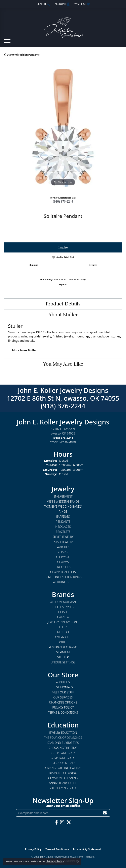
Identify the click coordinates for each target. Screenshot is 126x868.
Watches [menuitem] (63, 547)
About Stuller (63, 315)
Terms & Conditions (63, 712)
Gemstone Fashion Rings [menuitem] (63, 577)
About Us (63, 682)
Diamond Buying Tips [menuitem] (63, 743)
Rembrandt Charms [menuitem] (63, 647)
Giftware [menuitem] (63, 557)
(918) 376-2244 (63, 201)
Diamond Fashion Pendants (23, 55)
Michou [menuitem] (63, 632)
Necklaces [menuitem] (63, 527)
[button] (43, 4)
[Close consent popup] (78, 862)
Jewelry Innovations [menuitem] (63, 622)
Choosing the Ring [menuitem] (63, 748)
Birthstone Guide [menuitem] (63, 753)
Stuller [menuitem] (63, 657)
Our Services (63, 697)
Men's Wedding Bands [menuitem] (63, 501)
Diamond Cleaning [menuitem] (63, 773)
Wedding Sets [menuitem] (63, 582)
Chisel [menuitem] (63, 612)
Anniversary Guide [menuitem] (63, 783)
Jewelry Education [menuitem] (63, 733)
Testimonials (63, 687)
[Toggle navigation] (7, 43)
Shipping (34, 265)
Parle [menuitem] (63, 642)
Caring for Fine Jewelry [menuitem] (63, 768)
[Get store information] (63, 442)
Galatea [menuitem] (63, 617)
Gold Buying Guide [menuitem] (63, 788)
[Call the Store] (63, 438)
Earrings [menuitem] (63, 517)
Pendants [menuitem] (63, 522)
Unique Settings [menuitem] (63, 662)
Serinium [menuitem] (63, 652)
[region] (63, 128)
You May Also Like (63, 364)
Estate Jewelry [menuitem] (63, 542)
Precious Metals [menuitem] (63, 763)
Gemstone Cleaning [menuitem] (63, 778)
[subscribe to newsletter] (105, 813)
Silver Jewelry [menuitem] (63, 537)
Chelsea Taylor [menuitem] (63, 607)
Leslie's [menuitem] (63, 627)
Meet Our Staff (63, 692)
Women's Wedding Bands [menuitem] (63, 506)
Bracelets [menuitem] (63, 532)
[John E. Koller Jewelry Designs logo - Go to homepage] (63, 26)
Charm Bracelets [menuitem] (63, 572)
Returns (93, 265)
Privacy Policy (63, 707)
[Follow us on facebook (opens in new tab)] (57, 822)
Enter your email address (63, 806)
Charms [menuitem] (63, 562)
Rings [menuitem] (63, 512)
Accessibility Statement (87, 849)
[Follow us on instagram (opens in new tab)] (62, 822)
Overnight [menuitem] (63, 637)
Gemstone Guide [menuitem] (63, 758)
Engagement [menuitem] (63, 496)
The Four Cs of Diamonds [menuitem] (63, 738)
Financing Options (63, 702)
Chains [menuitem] (63, 552)
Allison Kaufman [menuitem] (63, 602)
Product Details (63, 304)
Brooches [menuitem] (63, 567)
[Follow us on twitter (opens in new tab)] (69, 822)
